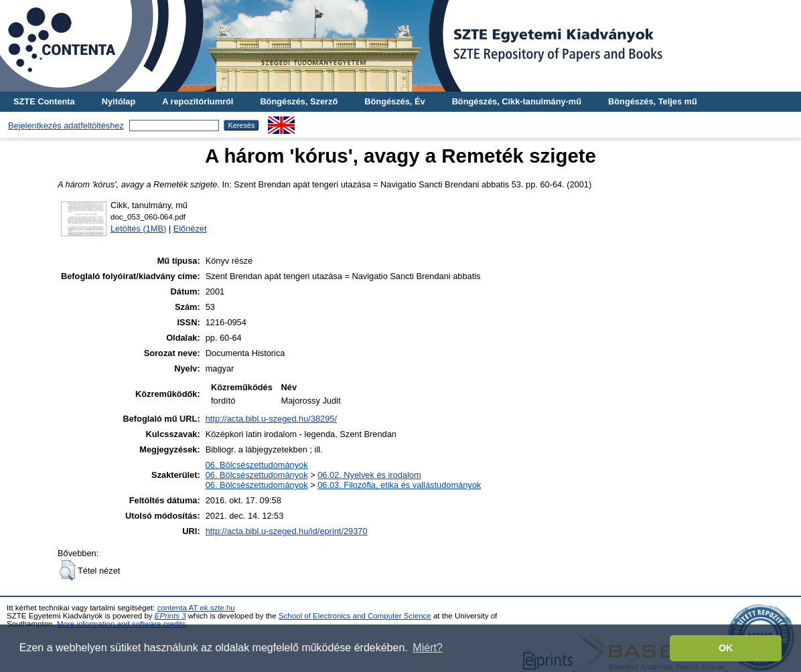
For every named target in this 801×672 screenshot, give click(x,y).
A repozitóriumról (198, 101)
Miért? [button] (427, 648)
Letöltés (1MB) (138, 229)
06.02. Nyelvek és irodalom (369, 475)
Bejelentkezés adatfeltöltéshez (66, 125)
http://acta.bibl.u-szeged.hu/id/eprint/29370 (287, 531)
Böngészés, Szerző (299, 101)
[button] (67, 570)
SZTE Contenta (44, 101)
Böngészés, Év (394, 101)
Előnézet (190, 229)
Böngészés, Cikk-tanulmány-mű (517, 101)
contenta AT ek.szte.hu (196, 608)
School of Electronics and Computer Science (355, 616)
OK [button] (726, 648)
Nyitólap (119, 101)
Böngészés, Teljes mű (653, 101)
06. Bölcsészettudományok (257, 465)
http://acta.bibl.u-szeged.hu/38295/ (271, 419)
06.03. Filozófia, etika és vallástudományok (399, 485)
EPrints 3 (170, 616)
